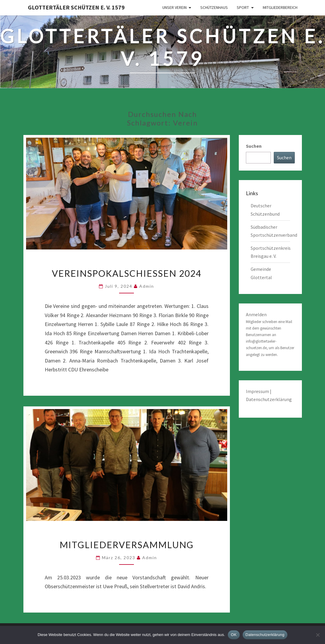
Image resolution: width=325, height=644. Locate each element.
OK (234, 635)
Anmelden (256, 314)
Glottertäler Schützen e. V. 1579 (76, 7)
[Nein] (318, 635)
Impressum (258, 391)
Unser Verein (174, 7)
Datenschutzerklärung (269, 399)
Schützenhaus (214, 7)
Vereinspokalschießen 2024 (127, 273)
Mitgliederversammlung (127, 545)
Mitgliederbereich (280, 7)
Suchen (254, 146)
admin (147, 286)
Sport (243, 7)
